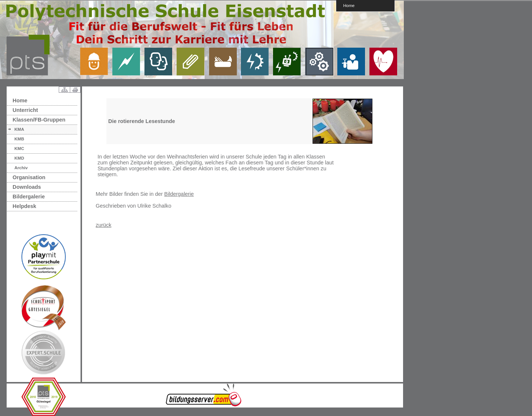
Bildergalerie (29, 197)
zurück (103, 225)
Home (349, 5)
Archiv (21, 168)
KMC (19, 149)
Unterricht (25, 110)
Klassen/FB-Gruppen (39, 120)
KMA (19, 129)
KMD (19, 158)
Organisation (29, 177)
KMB (19, 139)
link (97, 61)
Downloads (27, 187)
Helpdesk (24, 206)
